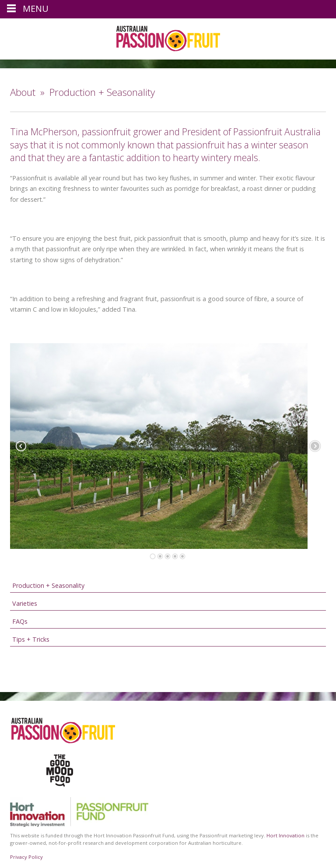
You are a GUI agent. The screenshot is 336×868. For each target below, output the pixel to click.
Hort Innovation (285, 835)
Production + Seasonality (48, 585)
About (23, 92)
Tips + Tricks (31, 639)
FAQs (20, 621)
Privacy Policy (26, 857)
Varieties (25, 603)
